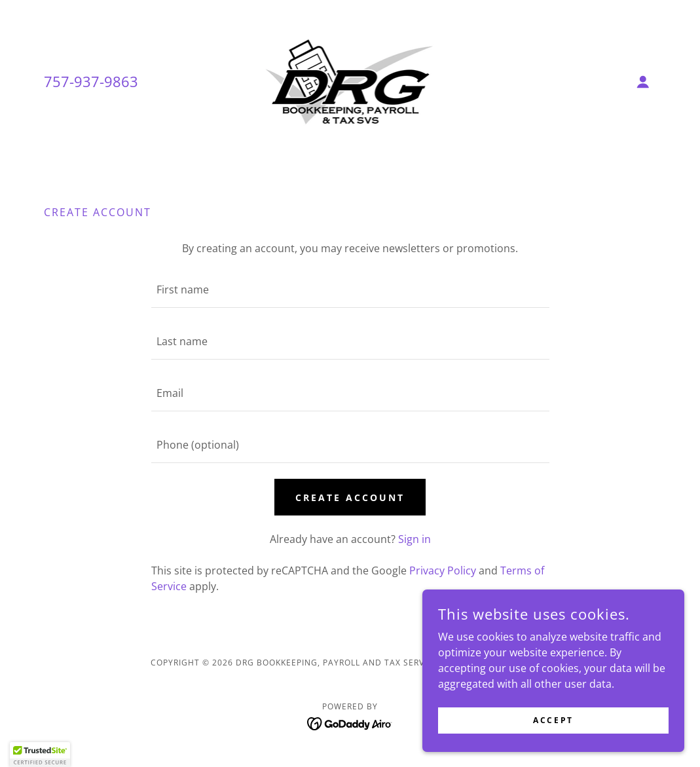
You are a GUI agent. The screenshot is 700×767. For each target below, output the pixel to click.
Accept (553, 720)
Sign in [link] (414, 539)
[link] (350, 81)
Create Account (350, 497)
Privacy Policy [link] (443, 571)
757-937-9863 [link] (91, 81)
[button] (643, 82)
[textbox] (350, 290)
